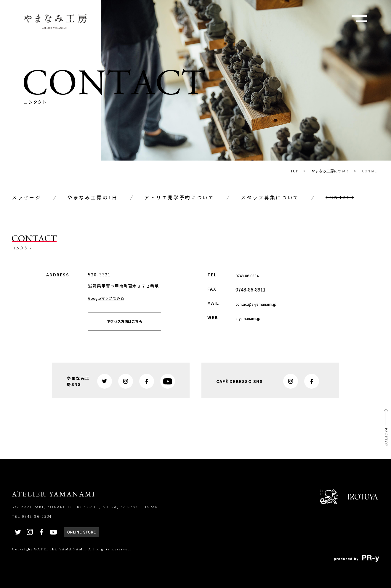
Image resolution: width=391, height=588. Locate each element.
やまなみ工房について (330, 171)
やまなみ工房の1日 (93, 197)
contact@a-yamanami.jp (262, 304)
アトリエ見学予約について (179, 197)
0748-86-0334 (251, 275)
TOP (294, 171)
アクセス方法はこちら (136, 325)
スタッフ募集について (270, 197)
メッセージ (27, 197)
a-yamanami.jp (252, 318)
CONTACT (371, 171)
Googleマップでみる (110, 298)
